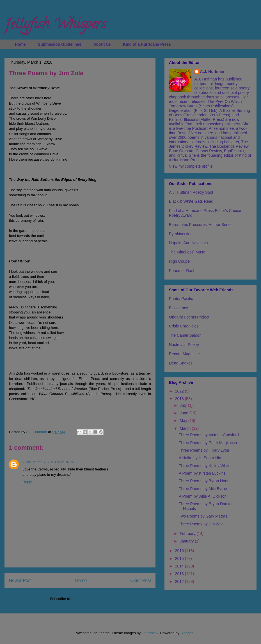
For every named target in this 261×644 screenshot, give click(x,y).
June (184, 413)
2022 (180, 391)
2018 (180, 399)
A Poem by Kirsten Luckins (202, 473)
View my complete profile (191, 166)
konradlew (150, 633)
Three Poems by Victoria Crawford (209, 435)
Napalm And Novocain (188, 243)
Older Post (141, 580)
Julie (27, 462)
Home (20, 44)
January (187, 541)
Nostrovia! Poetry (184, 345)
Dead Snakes (181, 363)
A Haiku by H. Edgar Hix (200, 458)
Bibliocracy (178, 308)
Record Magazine (184, 354)
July (184, 405)
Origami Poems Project (189, 317)
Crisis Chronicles (184, 326)
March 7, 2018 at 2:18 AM (53, 462)
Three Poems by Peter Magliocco (208, 443)
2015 (180, 558)
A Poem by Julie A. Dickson (203, 496)
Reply (27, 482)
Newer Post (20, 580)
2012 (180, 581)
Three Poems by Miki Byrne (203, 489)
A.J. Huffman (212, 71)
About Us (102, 44)
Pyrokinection (181, 234)
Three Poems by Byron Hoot (204, 481)
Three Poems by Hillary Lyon (204, 450)
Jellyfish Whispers (55, 26)
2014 (180, 566)
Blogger (187, 633)
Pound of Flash (182, 271)
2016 (180, 551)
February (188, 534)
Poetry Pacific (181, 299)
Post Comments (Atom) (91, 599)
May (184, 421)
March (186, 428)
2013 (180, 574)
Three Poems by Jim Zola (201, 524)
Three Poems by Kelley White (205, 466)
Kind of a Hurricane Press (147, 44)
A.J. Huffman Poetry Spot (191, 192)
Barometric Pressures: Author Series (201, 225)
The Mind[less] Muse (187, 252)
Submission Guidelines (60, 44)
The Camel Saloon (185, 335)
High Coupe (179, 261)
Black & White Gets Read (191, 201)
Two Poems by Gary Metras (203, 516)
